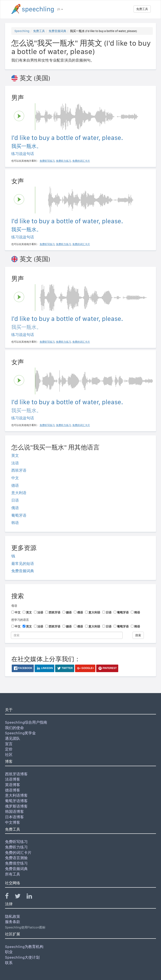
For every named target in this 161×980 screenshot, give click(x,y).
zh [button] (60, 9)
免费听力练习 (16, 847)
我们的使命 (14, 728)
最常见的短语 (23, 564)
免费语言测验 (16, 858)
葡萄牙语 (19, 515)
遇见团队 (13, 738)
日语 (15, 500)
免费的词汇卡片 (18, 853)
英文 (15, 455)
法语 (15, 463)
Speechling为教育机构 (24, 947)
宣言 (9, 744)
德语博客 (13, 790)
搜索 (138, 635)
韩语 (15, 523)
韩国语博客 (14, 812)
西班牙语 (19, 470)
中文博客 (13, 822)
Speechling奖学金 (20, 733)
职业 (9, 952)
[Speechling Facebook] (9, 897)
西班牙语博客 (16, 774)
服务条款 (13, 922)
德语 (15, 485)
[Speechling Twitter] (20, 897)
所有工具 (13, 874)
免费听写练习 (16, 842)
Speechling (22, 31)
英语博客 (13, 785)
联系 (9, 963)
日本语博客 (14, 817)
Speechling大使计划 (22, 957)
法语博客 (13, 779)
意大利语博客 (16, 795)
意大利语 (19, 493)
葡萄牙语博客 (16, 801)
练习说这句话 (23, 154)
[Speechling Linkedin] (32, 897)
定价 (9, 749)
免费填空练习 (16, 863)
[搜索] (67, 635)
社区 (9, 755)
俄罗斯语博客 (16, 806)
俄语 (15, 508)
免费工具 (142, 9)
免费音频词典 (57, 31)
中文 (15, 478)
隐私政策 (13, 916)
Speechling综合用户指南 (26, 722)
